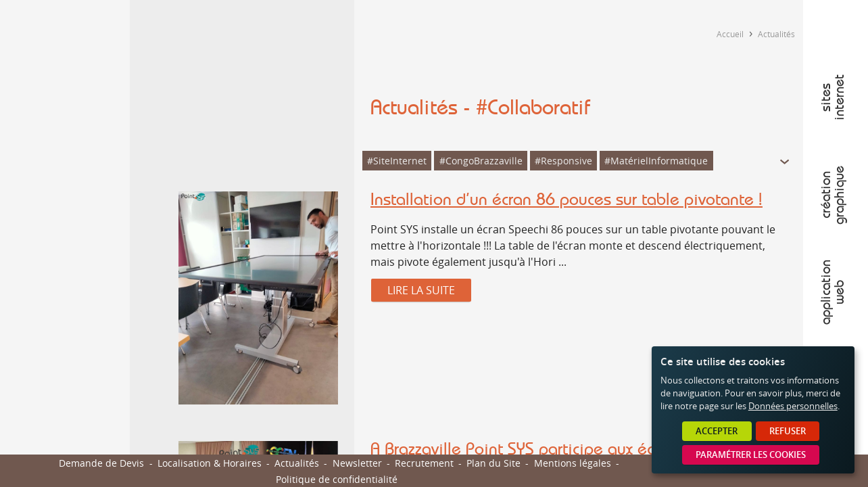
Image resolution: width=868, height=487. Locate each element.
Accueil (730, 34)
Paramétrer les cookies (751, 455)
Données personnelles (793, 406)
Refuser (788, 431)
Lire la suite (421, 290)
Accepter (717, 431)
